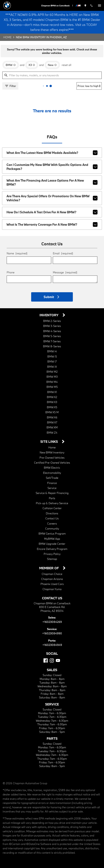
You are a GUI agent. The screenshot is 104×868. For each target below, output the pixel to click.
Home (7, 37)
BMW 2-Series (52, 316)
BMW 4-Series (52, 326)
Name (17, 248)
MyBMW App (52, 534)
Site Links (49, 437)
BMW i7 (52, 357)
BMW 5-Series (52, 331)
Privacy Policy (52, 549)
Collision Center (52, 503)
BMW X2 (52, 392)
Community (52, 524)
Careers (52, 519)
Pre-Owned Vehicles (52, 453)
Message (65, 267)
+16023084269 (52, 617)
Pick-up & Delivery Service (52, 498)
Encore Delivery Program (52, 544)
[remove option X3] (31, 64)
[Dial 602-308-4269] (91, 5)
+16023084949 (52, 640)
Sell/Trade (52, 473)
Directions (52, 508)
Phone (10, 267)
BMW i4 (52, 346)
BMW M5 (52, 382)
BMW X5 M (52, 407)
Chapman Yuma (52, 584)
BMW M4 (52, 377)
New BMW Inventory (52, 448)
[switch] (99, 5)
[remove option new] (52, 64)
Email (63, 248)
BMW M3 (52, 372)
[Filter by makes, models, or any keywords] (52, 74)
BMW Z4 (52, 428)
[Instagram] (52, 656)
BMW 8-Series (52, 341)
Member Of (49, 563)
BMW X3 (52, 397)
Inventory (49, 310)
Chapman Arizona (52, 574)
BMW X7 (52, 417)
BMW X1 (52, 387)
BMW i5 (52, 352)
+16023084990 (52, 628)
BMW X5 (52, 402)
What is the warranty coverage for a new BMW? (52, 220)
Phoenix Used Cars (52, 579)
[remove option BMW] (10, 64)
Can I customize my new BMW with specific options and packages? (52, 164)
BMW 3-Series (52, 321)
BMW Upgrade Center (52, 539)
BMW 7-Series (52, 336)
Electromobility (52, 468)
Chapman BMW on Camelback (55, 6)
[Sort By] (89, 85)
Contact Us (52, 513)
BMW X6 (52, 412)
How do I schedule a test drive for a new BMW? (52, 207)
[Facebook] (46, 656)
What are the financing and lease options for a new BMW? (52, 179)
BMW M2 (52, 367)
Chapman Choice (52, 569)
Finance (52, 478)
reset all (65, 64)
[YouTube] (58, 656)
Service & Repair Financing (52, 488)
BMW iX (52, 362)
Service (52, 483)
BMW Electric (52, 463)
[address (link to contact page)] (85, 5)
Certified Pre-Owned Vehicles (52, 458)
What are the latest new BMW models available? (52, 151)
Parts (52, 493)
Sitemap (52, 554)
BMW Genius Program (52, 529)
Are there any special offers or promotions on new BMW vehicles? (52, 194)
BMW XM (52, 422)
